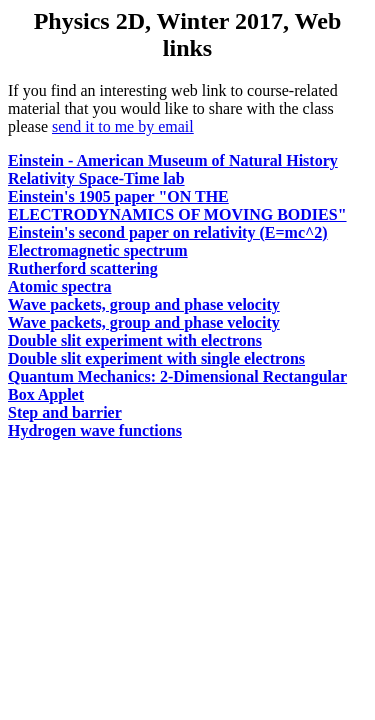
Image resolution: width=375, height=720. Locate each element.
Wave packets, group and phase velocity (144, 304)
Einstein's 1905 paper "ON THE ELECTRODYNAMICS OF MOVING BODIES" (177, 205)
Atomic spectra (60, 286)
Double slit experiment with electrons (135, 340)
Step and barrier (65, 412)
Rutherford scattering (83, 268)
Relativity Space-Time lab (96, 178)
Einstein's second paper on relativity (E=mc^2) (168, 232)
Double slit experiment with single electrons (156, 358)
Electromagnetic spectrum (98, 250)
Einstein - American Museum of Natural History (173, 160)
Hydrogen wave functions (95, 430)
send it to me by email (123, 126)
